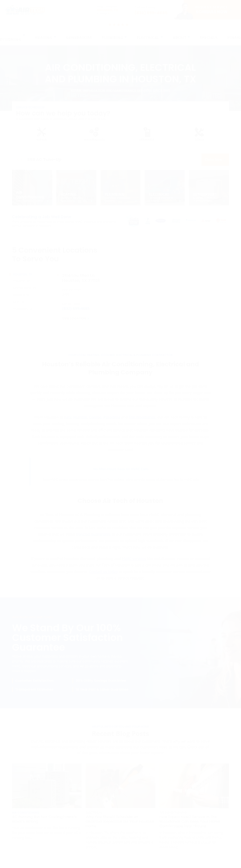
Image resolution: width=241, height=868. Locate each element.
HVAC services (134, 561)
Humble (80, 420)
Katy (68, 420)
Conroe (95, 420)
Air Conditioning (26, 815)
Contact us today (103, 574)
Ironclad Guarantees (93, 537)
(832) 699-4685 (76, 311)
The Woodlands (142, 420)
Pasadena (112, 420)
